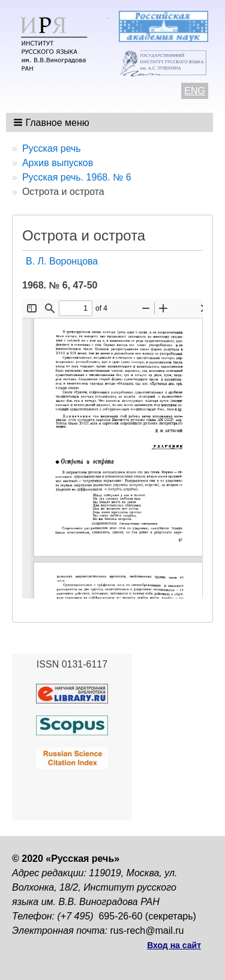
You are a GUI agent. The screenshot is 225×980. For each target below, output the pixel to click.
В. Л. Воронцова (62, 261)
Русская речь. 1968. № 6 (77, 177)
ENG (195, 91)
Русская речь (52, 148)
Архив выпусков (58, 163)
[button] (52, 122)
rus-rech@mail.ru (147, 931)
